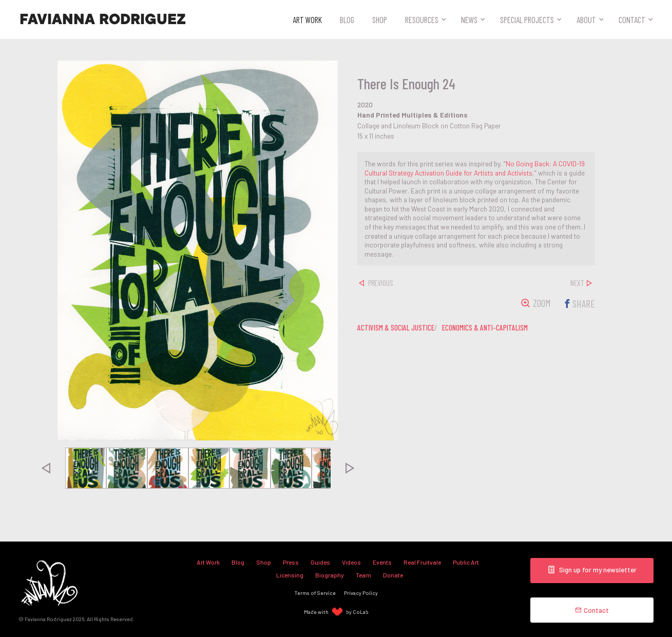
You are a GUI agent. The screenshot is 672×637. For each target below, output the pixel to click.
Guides (320, 562)
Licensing (290, 575)
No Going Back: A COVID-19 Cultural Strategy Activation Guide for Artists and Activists (475, 168)
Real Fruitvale (422, 562)
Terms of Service (315, 593)
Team (363, 575)
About (586, 20)
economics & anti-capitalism (485, 327)
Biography (330, 575)
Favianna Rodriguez (103, 20)
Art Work (307, 20)
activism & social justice (396, 327)
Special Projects (527, 20)
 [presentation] (45, 468)
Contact (632, 20)
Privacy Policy (361, 593)
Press (291, 562)
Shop (380, 20)
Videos (351, 562)
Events (382, 562)
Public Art (466, 562)
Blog (347, 20)
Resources (422, 20)
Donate (393, 575)
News (469, 20)
